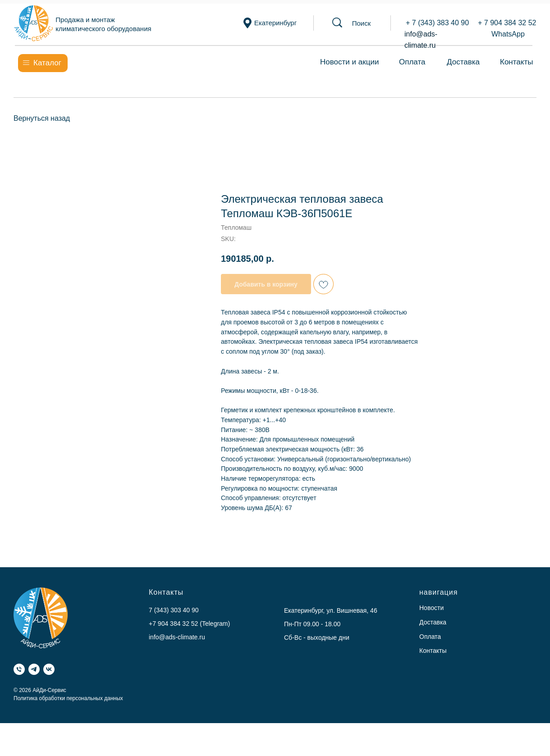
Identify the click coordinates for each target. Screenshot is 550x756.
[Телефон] (19, 669)
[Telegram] (34, 669)
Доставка (463, 62)
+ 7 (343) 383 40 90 (437, 23)
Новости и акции (349, 62)
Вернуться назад (42, 118)
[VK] (49, 669)
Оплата (412, 62)
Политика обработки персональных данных (68, 698)
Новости (431, 608)
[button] (362, 23)
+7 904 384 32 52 (173, 624)
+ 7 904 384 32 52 (507, 23)
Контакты (516, 62)
